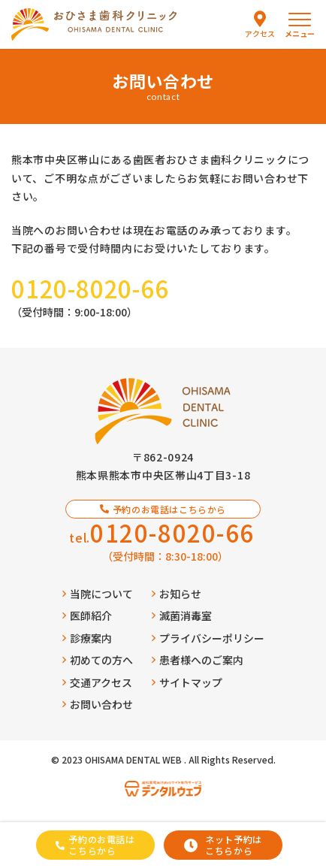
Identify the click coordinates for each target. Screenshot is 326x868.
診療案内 (87, 638)
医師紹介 (87, 615)
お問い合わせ (98, 704)
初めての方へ (98, 660)
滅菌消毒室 (182, 615)
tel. (162, 532)
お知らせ (177, 594)
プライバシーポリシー (208, 638)
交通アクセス (97, 682)
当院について (98, 594)
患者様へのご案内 (198, 660)
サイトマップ (187, 682)
